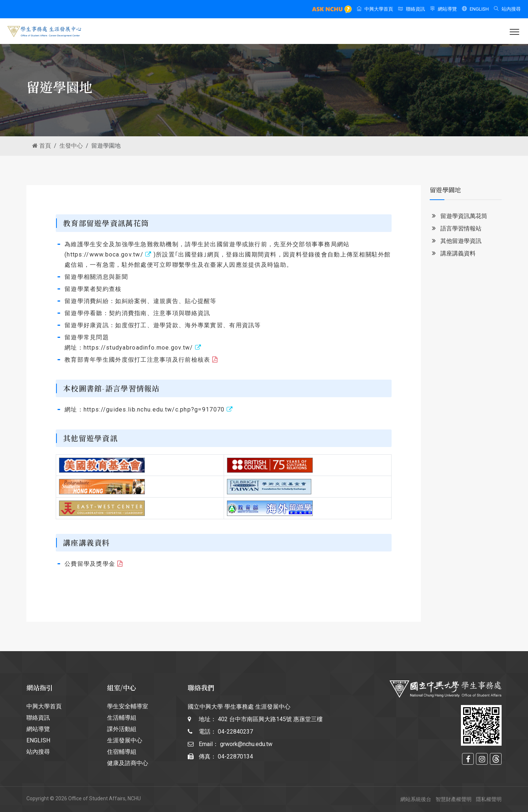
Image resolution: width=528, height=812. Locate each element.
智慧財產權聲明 (454, 799)
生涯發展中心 (125, 740)
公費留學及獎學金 (94, 564)
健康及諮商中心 (128, 763)
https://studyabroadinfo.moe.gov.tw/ (142, 348)
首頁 (42, 146)
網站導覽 (443, 9)
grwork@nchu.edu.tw (246, 744)
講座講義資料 (453, 254)
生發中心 (71, 146)
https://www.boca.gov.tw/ (110, 254)
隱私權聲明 (489, 799)
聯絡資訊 (412, 9)
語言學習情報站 (456, 229)
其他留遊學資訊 (456, 241)
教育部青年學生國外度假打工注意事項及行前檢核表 (141, 360)
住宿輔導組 (122, 752)
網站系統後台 (416, 799)
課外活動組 (122, 729)
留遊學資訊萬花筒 (459, 216)
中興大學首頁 (375, 9)
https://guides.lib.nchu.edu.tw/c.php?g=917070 (158, 409)
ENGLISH (475, 9)
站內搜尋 (507, 9)
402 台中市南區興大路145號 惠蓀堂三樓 (270, 719)
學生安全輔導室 (128, 706)
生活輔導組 (122, 718)
